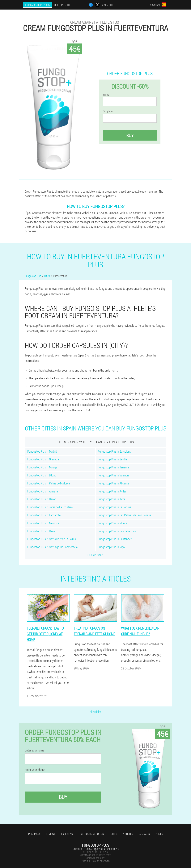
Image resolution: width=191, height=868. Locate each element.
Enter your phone (35, 770)
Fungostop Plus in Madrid (42, 451)
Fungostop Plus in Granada (43, 459)
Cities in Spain (95, 555)
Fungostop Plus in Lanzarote (44, 515)
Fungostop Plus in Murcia (113, 523)
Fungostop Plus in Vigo (111, 547)
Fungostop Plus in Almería (43, 491)
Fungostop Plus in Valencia (113, 475)
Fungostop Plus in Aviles (112, 491)
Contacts (144, 834)
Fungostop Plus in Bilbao (42, 475)
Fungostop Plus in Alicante (113, 483)
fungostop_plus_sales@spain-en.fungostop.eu (96, 849)
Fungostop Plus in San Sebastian (117, 531)
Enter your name (34, 750)
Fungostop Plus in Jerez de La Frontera (50, 507)
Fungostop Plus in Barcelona (114, 451)
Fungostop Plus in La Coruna (115, 507)
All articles (95, 712)
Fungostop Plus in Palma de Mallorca (49, 483)
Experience (68, 834)
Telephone (108, 111)
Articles (128, 834)
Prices (159, 834)
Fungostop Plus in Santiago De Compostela (52, 547)
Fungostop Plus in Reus (41, 531)
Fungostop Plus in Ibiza (111, 499)
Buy (130, 135)
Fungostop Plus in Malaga (42, 467)
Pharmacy (34, 834)
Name (106, 95)
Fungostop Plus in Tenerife (113, 467)
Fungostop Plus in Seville (112, 459)
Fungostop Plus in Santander (115, 539)
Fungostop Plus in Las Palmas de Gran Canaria (125, 515)
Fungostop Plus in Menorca (43, 523)
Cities (114, 834)
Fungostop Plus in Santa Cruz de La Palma (52, 539)
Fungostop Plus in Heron (42, 499)
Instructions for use (92, 834)
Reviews (51, 834)
